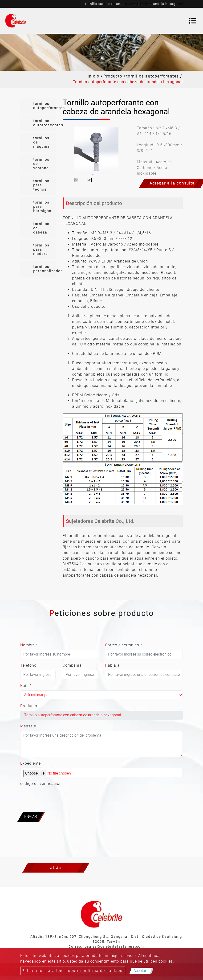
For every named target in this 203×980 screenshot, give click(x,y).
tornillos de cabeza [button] (41, 228)
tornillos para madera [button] (41, 250)
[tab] (38, 106)
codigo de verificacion (41, 784)
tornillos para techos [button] (41, 185)
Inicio (93, 76)
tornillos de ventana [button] (41, 164)
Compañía (72, 665)
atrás (56, 868)
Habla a (112, 665)
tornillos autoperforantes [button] (44, 106)
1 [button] (93, 174)
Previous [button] (66, 149)
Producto (113, 76)
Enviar (31, 817)
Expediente (30, 763)
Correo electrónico (124, 645)
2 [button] (100, 174)
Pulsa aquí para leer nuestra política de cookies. (73, 971)
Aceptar (140, 971)
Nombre (29, 645)
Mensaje (30, 726)
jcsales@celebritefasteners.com (114, 947)
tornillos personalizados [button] (44, 269)
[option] (96, 149)
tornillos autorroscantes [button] (44, 123)
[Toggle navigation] (193, 21)
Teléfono (28, 665)
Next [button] (127, 149)
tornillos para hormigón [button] (42, 207)
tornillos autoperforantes (152, 76)
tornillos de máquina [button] (41, 142)
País (26, 686)
